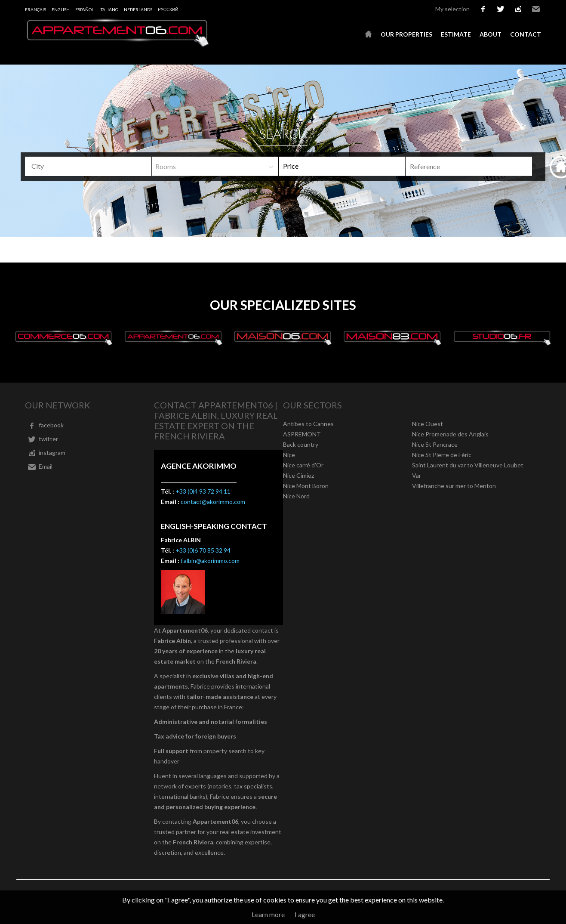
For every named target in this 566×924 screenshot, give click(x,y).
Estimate (456, 34)
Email (536, 9)
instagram (518, 9)
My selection (452, 9)
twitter (501, 9)
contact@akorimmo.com (213, 502)
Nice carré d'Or (303, 465)
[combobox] (88, 166)
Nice (289, 455)
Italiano (109, 9)
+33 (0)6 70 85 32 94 (203, 550)
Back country (301, 444)
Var (417, 475)
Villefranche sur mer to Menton (454, 486)
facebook (483, 9)
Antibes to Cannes (308, 424)
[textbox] (91, 166)
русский (168, 9)
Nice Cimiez (298, 475)
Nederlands (138, 9)
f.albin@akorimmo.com (210, 561)
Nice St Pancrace (435, 444)
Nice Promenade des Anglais (450, 434)
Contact (526, 34)
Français (35, 9)
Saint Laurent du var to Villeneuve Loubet (468, 465)
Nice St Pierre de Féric (442, 455)
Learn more (268, 914)
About (491, 34)
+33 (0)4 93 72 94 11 (203, 491)
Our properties (406, 34)
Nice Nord (296, 496)
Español (85, 9)
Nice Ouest (428, 424)
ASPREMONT (302, 434)
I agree (305, 914)
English (61, 9)
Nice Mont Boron (306, 486)
